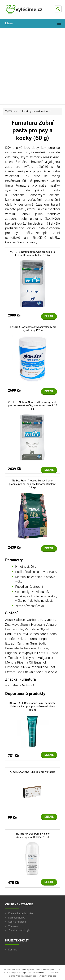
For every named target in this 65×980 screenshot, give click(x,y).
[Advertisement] (32, 62)
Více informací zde (48, 976)
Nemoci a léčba (17, 918)
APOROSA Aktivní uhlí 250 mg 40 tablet (32, 772)
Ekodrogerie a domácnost (37, 111)
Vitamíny (13, 926)
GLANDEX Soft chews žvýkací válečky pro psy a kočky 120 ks (32, 329)
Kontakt (12, 950)
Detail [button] (49, 316)
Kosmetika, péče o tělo (21, 913)
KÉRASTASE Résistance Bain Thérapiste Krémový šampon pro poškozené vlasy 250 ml (32, 706)
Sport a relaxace (17, 922)
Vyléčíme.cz (12, 111)
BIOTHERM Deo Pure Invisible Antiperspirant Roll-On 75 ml (32, 835)
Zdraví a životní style (19, 930)
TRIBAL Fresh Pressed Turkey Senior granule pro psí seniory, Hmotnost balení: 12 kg (32, 484)
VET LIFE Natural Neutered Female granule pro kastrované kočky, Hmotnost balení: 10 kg (32, 406)
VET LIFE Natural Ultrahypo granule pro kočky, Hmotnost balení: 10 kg (32, 254)
